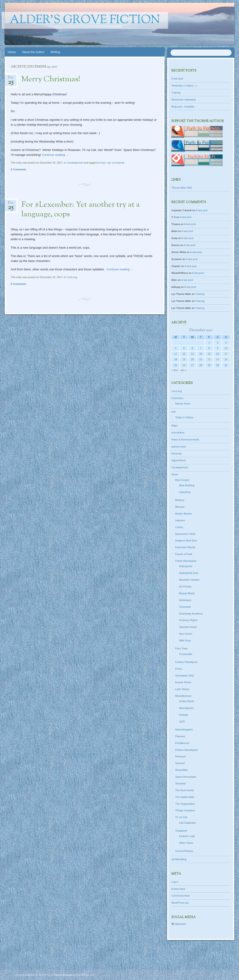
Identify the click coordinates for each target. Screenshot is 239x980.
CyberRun (185, 492)
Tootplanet (181, 831)
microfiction (178, 433)
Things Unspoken (185, 810)
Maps (174, 426)
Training (176, 93)
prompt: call (104, 163)
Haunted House (188, 627)
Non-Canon (186, 634)
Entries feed (178, 889)
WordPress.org (180, 903)
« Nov (175, 370)
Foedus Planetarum (186, 662)
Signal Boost (179, 460)
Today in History (184, 417)
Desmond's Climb (185, 534)
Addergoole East (188, 573)
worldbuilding (179, 859)
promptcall (118, 163)
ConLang (72, 277)
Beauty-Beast (187, 593)
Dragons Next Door (186, 540)
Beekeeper (185, 600)
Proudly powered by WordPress (33, 975)
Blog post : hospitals (183, 107)
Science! (180, 763)
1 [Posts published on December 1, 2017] (209, 343)
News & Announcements (185, 440)
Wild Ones (185, 640)
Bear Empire (182, 480)
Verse (175, 474)
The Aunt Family (185, 790)
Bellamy (180, 500)
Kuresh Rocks (183, 682)
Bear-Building (187, 485)
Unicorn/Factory (184, 851)
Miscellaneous (183, 696)
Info (173, 412)
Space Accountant (186, 777)
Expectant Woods (185, 547)
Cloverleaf (185, 607)
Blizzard (180, 507)
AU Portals (185, 587)
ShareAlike (181, 770)
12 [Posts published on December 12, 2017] (184, 354)
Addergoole (186, 566)
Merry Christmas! (51, 79)
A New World (186, 701)
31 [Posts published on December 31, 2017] (226, 365)
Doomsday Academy (191, 614)
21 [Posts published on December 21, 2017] (201, 359)
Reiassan (181, 756)
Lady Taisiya (182, 689)
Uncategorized (75, 163)
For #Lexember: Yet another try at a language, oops (81, 210)
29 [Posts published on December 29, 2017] (209, 365)
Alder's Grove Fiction (85, 20)
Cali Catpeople (187, 823)
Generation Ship (185, 676)
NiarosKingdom (184, 730)
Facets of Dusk (184, 554)
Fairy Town (181, 648)
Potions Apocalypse (186, 750)
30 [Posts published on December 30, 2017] (218, 365)
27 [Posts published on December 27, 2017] (192, 365)
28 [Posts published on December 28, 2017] (201, 365)
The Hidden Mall (185, 797)
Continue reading (55, 155)
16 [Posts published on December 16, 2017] (218, 354)
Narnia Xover (183, 404)
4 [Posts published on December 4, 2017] (176, 348)
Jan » (183, 370)
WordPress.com (86, 975)
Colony (179, 527)
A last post (177, 79)
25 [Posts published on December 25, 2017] (176, 365)
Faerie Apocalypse (186, 561)
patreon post (178, 447)
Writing (55, 52)
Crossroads (186, 654)
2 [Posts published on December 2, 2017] (218, 343)
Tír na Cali (181, 817)
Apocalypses (186, 708)
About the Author (33, 52)
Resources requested (184, 100)
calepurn (180, 520)
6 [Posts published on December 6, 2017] (192, 348)
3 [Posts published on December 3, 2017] (226, 343)
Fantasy (184, 715)
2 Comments (18, 169)
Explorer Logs (187, 836)
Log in (175, 882)
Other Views (186, 843)
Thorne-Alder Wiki (182, 188)
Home (12, 52)
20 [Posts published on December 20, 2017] (192, 359)
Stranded (181, 783)
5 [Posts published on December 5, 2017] (184, 348)
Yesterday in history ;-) (184, 86)
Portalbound (182, 743)
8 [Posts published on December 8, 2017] (209, 348)
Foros (179, 669)
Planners (180, 736)
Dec (11, 79)
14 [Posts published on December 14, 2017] (201, 354)
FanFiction (177, 398)
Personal (176, 454)
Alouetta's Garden (189, 580)
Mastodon (181, 924)
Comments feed (180, 896)
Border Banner (184, 514)
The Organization (185, 804)
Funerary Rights (188, 620)
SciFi (182, 722)
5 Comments (18, 284)
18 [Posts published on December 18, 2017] (176, 359)
